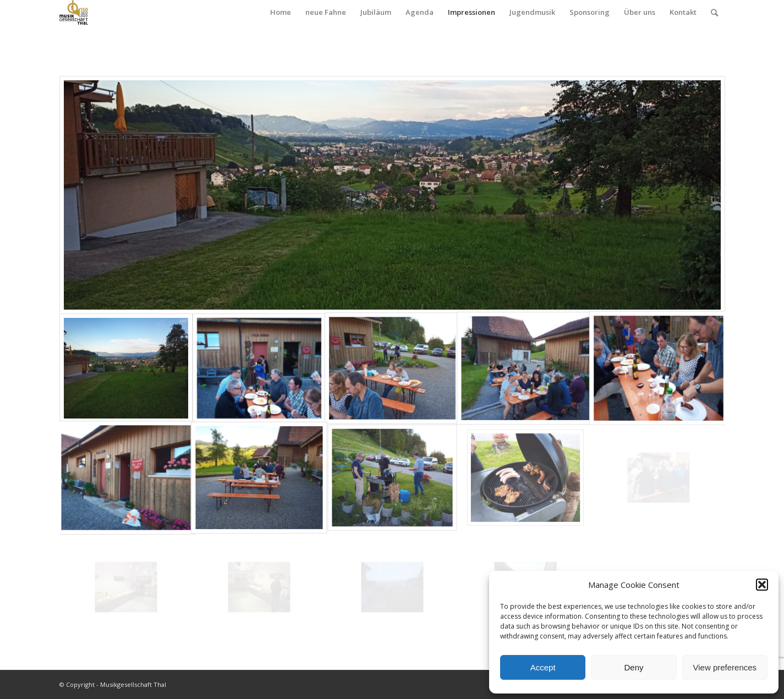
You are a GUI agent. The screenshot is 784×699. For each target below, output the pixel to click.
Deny (634, 667)
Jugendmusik (532, 12)
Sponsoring (590, 12)
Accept (543, 667)
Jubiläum (376, 12)
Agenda (420, 12)
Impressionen (472, 12)
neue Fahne (326, 12)
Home (281, 12)
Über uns (640, 12)
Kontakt (683, 12)
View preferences (725, 667)
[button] (762, 585)
